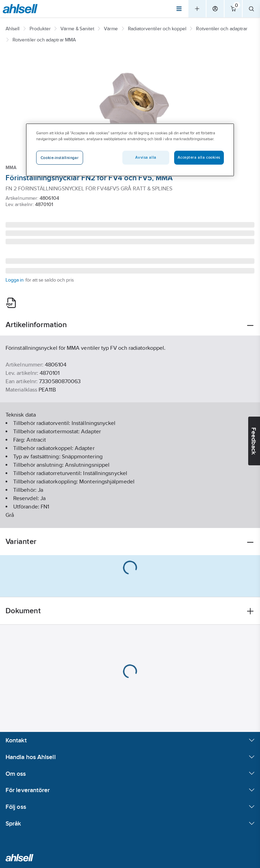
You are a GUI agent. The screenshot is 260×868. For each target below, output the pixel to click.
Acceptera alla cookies (199, 157)
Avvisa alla (146, 157)
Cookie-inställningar (60, 158)
